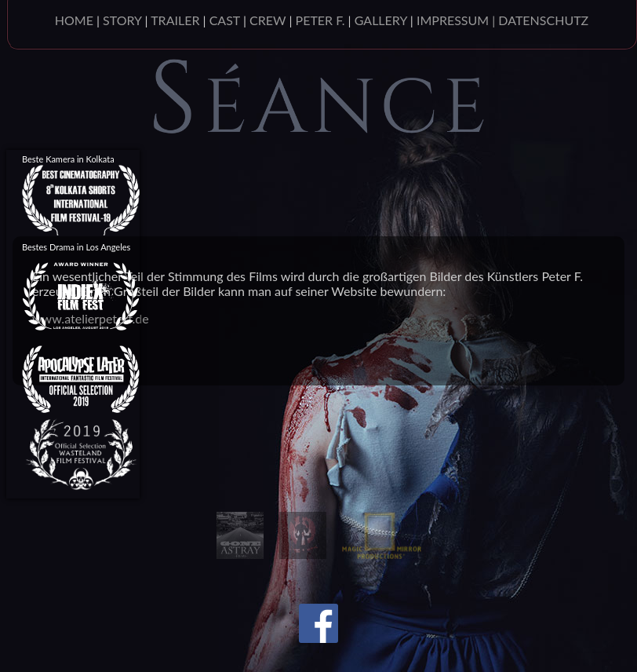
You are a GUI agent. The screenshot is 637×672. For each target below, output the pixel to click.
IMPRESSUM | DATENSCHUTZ (502, 20)
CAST (225, 20)
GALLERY (381, 20)
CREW (268, 20)
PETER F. (320, 20)
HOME (74, 20)
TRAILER (175, 20)
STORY (122, 20)
